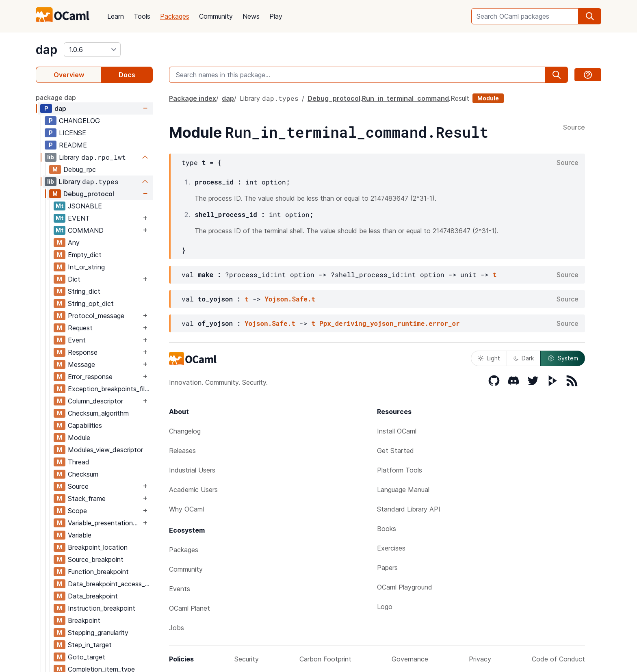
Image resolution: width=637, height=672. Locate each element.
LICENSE (73, 133)
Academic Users (193, 490)
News (251, 16)
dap (47, 50)
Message (81, 364)
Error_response (90, 377)
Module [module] (488, 98)
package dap (56, 98)
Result (460, 98)
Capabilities (85, 425)
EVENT (79, 218)
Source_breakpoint (96, 559)
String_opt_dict (91, 303)
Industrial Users (192, 470)
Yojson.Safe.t (290, 299)
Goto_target (87, 657)
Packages (175, 16)
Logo (385, 607)
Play (276, 16)
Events (180, 589)
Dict (74, 279)
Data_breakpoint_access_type (110, 584)
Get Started (395, 451)
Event (77, 340)
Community (216, 16)
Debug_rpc (80, 169)
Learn (116, 16)
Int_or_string (86, 267)
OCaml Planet (190, 608)
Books (387, 529)
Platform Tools (400, 470)
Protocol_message (96, 316)
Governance (410, 659)
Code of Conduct (558, 659)
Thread (79, 462)
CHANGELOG (79, 121)
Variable (80, 535)
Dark (524, 358)
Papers (387, 568)
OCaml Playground (405, 587)
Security (247, 659)
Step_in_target (90, 645)
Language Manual (403, 490)
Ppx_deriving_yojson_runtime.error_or (390, 323)
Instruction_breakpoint (102, 608)
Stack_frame (87, 499)
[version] (92, 50)
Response (83, 352)
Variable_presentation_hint (104, 523)
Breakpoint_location (98, 547)
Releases (182, 451)
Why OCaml (186, 509)
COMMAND (86, 230)
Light (489, 358)
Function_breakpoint (98, 572)
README (73, 145)
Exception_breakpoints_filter (110, 389)
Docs (127, 75)
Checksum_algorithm (98, 413)
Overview (69, 75)
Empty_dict (85, 255)
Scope (77, 511)
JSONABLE (85, 206)
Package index (193, 98)
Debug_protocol (89, 194)
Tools (142, 16)
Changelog (185, 431)
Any (74, 243)
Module (79, 438)
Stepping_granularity (98, 633)
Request (80, 328)
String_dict (84, 291)
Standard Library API (409, 509)
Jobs (177, 628)
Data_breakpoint (93, 596)
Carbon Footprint (325, 659)
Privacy (480, 659)
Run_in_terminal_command (405, 98)
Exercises (391, 548)
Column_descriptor (95, 401)
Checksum (83, 474)
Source (78, 486)
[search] (590, 16)
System (563, 358)
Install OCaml (397, 431)
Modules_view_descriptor (105, 450)
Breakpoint (84, 620)
